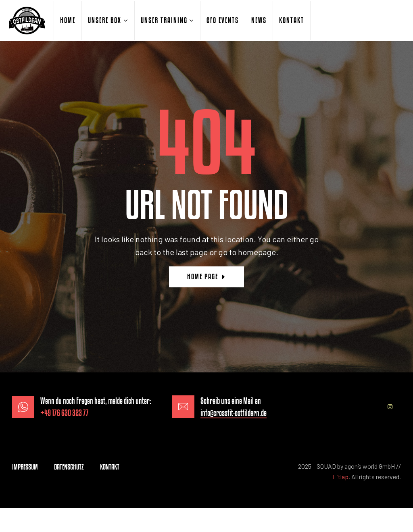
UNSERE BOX (105, 20)
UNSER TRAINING (164, 20)
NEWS (259, 20)
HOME (68, 20)
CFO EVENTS (223, 20)
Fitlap (341, 477)
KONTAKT (292, 20)
